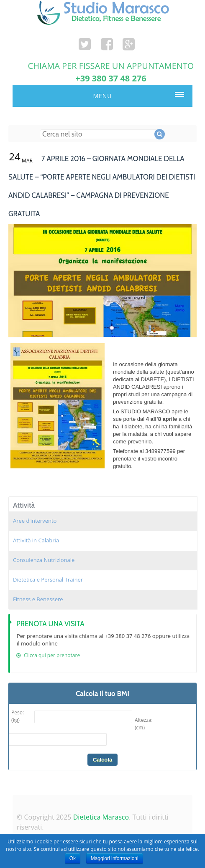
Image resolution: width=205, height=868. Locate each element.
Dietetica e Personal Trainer (48, 580)
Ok (73, 858)
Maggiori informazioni (115, 858)
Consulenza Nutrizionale (44, 560)
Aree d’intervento (35, 521)
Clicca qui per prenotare (48, 655)
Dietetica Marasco (101, 817)
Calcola (102, 760)
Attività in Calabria (36, 540)
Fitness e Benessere (38, 599)
